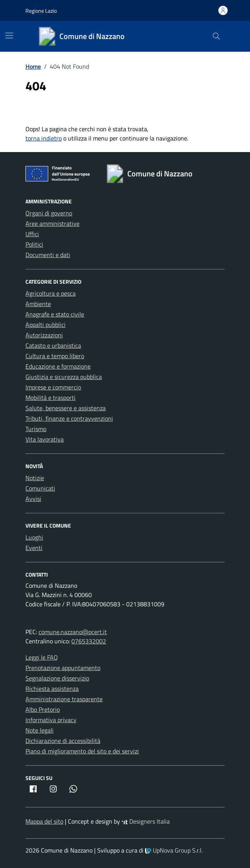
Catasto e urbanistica (53, 345)
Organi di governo (49, 213)
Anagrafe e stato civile (55, 314)
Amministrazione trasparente (64, 699)
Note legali (40, 730)
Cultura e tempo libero (55, 356)
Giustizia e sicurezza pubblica (64, 377)
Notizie (35, 478)
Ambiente (38, 304)
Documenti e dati (48, 255)
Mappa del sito (44, 821)
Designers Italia (146, 821)
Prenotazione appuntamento (63, 668)
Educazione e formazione (58, 366)
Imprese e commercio (53, 387)
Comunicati (40, 488)
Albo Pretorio (43, 709)
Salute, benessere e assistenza (66, 408)
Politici (34, 244)
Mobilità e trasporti (51, 398)
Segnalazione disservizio (57, 678)
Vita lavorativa (45, 439)
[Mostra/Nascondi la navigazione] (9, 36)
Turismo (36, 429)
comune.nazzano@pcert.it (73, 632)
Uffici (32, 234)
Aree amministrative (52, 223)
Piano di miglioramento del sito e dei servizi (82, 751)
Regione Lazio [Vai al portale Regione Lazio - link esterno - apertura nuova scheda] (41, 11)
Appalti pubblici (46, 325)
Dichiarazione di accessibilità (63, 741)
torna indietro (44, 138)
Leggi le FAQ (42, 657)
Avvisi (33, 499)
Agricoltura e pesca (51, 293)
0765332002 (89, 641)
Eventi (34, 548)
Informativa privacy (51, 720)
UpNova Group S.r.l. (174, 850)
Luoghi (34, 537)
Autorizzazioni (44, 335)
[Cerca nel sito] (216, 36)
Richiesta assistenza (52, 689)
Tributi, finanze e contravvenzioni (69, 418)
